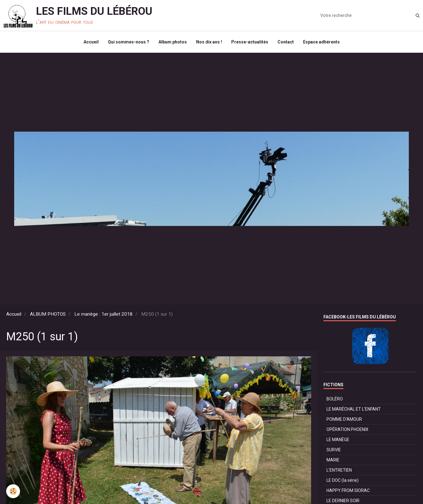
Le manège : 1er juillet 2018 (103, 314)
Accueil (91, 42)
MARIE (333, 460)
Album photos (173, 42)
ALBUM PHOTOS (48, 314)
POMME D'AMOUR (344, 419)
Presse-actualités (250, 42)
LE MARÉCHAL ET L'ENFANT (354, 409)
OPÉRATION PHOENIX (347, 429)
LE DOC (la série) (343, 480)
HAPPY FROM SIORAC (348, 490)
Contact (286, 42)
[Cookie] (13, 491)
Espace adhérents (321, 42)
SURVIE (334, 450)
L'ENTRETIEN (339, 470)
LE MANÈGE (338, 440)
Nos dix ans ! (209, 42)
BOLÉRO (335, 399)
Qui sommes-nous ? (129, 42)
